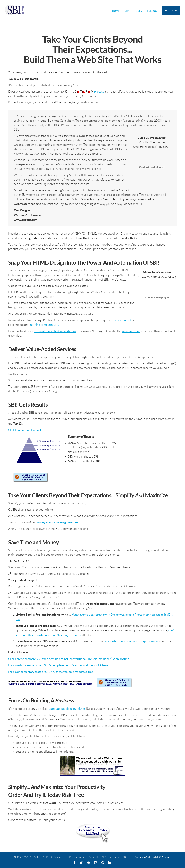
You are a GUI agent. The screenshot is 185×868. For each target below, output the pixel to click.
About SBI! (121, 857)
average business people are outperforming (131, 641)
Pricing (152, 11)
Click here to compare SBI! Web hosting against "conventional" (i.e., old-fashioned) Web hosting (69, 659)
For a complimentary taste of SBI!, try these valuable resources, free (51, 672)
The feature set (122, 320)
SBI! (127, 11)
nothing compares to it (44, 325)
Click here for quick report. (25, 430)
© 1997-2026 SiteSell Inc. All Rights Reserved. (39, 857)
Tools (138, 11)
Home (116, 11)
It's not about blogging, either (66, 709)
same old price (131, 331)
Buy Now (171, 11)
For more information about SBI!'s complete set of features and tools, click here (58, 665)
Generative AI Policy (100, 857)
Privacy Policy (77, 857)
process (99, 91)
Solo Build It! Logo (14, 10)
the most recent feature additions (55, 331)
